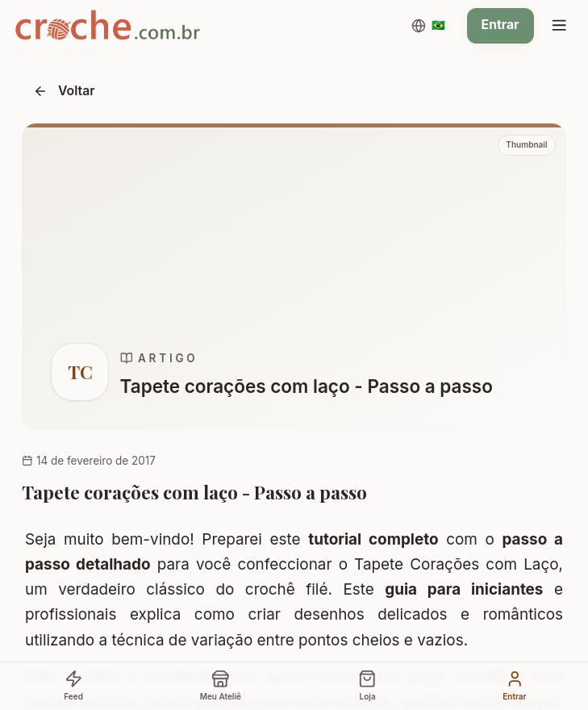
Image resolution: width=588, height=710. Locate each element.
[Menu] (559, 26)
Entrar (500, 25)
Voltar (64, 91)
